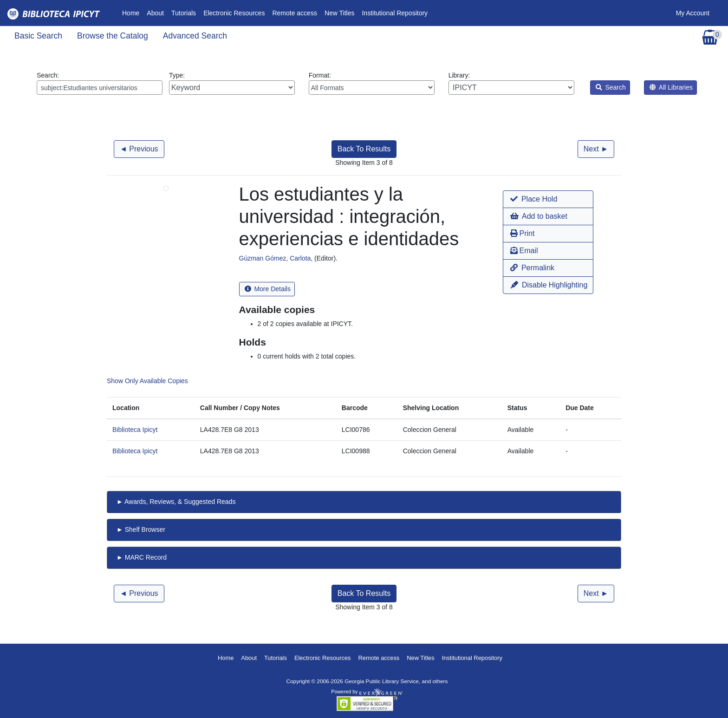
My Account (693, 13)
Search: (100, 83)
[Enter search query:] (100, 88)
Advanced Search (195, 36)
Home (133, 12)
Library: (511, 83)
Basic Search (38, 36)
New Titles (340, 13)
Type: (232, 83)
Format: (372, 83)
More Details (268, 289)
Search (611, 87)
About (155, 13)
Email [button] (524, 251)
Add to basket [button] (539, 216)
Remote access (294, 13)
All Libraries (671, 87)
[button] (548, 199)
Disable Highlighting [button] (549, 285)
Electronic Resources (234, 13)
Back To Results (364, 149)
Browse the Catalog (113, 36)
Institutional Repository (395, 13)
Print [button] (522, 233)
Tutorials (184, 13)
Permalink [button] (532, 268)
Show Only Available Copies (147, 381)
